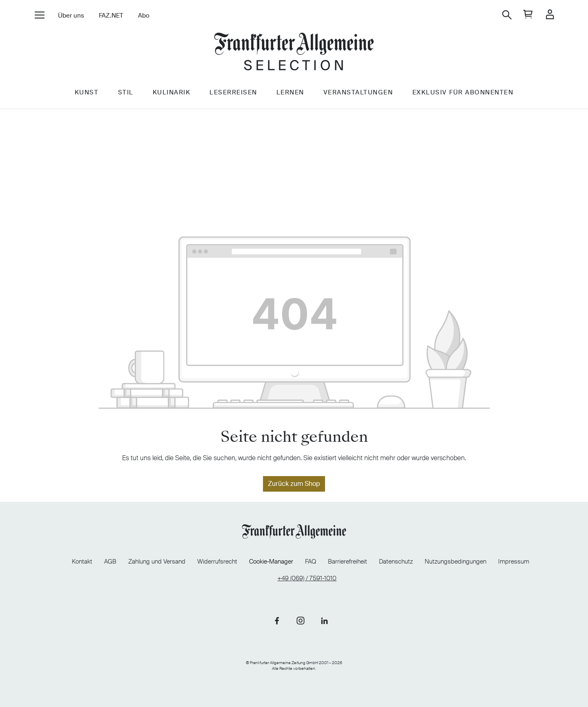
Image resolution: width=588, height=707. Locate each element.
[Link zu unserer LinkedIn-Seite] (324, 620)
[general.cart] (529, 15)
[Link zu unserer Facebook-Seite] (277, 620)
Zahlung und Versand (151, 560)
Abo (143, 16)
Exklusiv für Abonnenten (464, 97)
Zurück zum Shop (294, 484)
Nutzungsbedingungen (463, 560)
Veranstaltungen (359, 97)
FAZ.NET (111, 16)
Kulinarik (171, 97)
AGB (102, 560)
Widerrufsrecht (214, 560)
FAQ (312, 560)
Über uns (71, 16)
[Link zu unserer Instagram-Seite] (301, 620)
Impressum (523, 560)
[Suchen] (507, 15)
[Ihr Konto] (550, 15)
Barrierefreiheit (351, 560)
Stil (125, 97)
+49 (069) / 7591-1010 (307, 577)
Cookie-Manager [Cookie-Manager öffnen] (270, 560)
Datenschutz (401, 560)
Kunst (86, 97)
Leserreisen (233, 97)
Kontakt (72, 560)
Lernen (291, 97)
